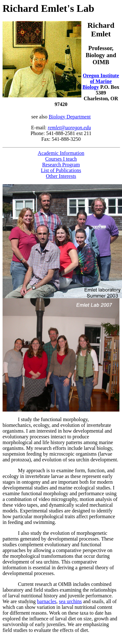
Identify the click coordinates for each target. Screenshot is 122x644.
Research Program (61, 165)
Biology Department (70, 117)
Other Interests (61, 176)
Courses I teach (61, 159)
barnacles (47, 601)
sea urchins (70, 601)
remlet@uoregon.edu (69, 128)
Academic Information (61, 153)
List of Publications (61, 170)
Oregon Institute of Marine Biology (101, 81)
